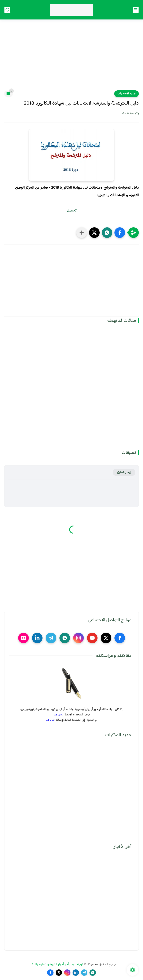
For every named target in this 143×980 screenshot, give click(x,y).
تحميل (72, 211)
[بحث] (7, 10)
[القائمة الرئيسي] (136, 10)
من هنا (58, 715)
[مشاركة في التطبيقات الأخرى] (82, 233)
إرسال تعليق (124, 472)
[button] (120, 233)
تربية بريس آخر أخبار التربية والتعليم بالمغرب (55, 964)
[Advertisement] (71, 58)
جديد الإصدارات (126, 94)
